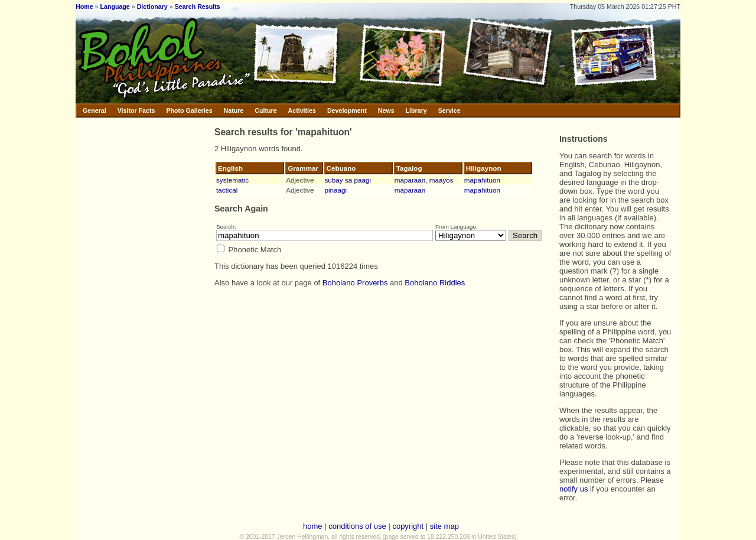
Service (449, 110)
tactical (227, 190)
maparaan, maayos (424, 180)
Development (347, 110)
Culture (265, 110)
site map (444, 526)
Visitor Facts (136, 110)
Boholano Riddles (435, 283)
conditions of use (357, 526)
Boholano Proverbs (355, 283)
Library (416, 110)
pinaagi (336, 190)
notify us (573, 489)
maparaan (410, 190)
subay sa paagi (348, 180)
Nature (234, 110)
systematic (232, 180)
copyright (408, 526)
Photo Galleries (189, 110)
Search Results (198, 6)
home (313, 526)
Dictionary (152, 6)
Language (115, 6)
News (386, 110)
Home (84, 6)
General (94, 110)
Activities (302, 110)
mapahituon (482, 180)
